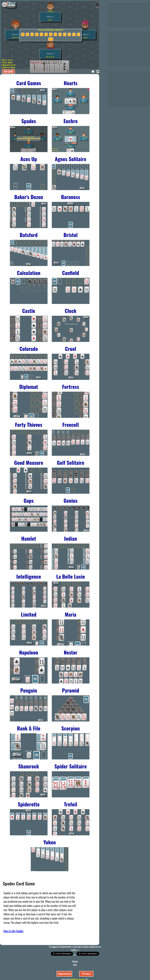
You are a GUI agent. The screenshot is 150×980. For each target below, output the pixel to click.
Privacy (86, 974)
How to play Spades (13, 931)
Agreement (64, 974)
